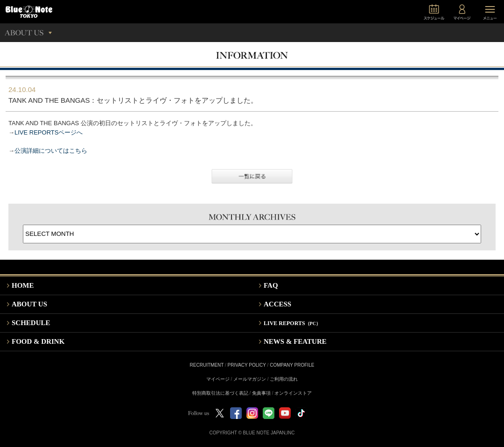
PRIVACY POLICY (247, 365)
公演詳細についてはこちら (51, 151)
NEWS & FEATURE (295, 341)
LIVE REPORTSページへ (49, 132)
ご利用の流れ (284, 379)
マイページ (218, 379)
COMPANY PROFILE (292, 365)
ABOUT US (29, 304)
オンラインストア (293, 393)
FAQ (271, 285)
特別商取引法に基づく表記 (220, 393)
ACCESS (277, 304)
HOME (23, 285)
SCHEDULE (31, 323)
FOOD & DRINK (38, 341)
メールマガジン (250, 379)
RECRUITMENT (207, 365)
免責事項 (261, 393)
